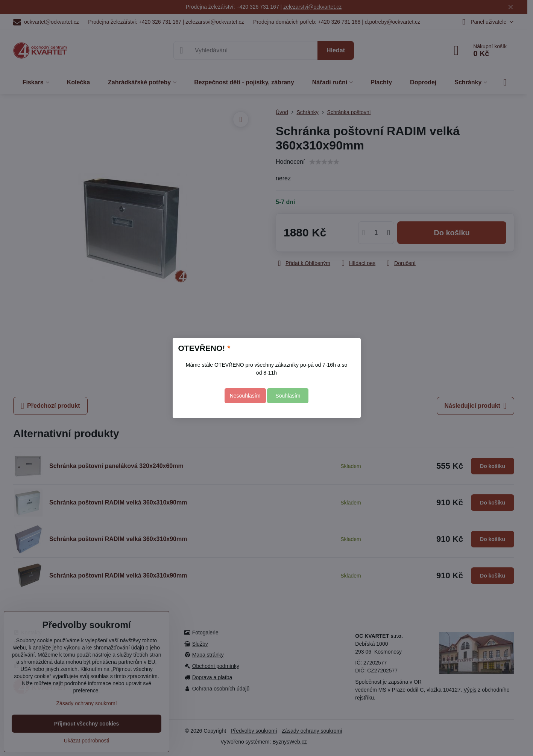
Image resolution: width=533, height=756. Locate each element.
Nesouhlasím (245, 396)
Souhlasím (288, 396)
